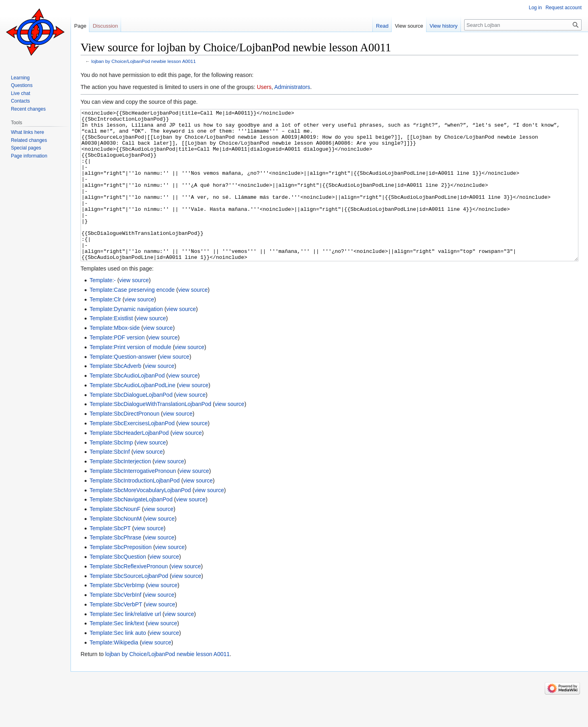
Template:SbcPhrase (115, 567)
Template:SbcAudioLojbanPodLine (132, 415)
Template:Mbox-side (114, 358)
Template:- (102, 310)
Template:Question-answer (123, 387)
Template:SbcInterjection (120, 491)
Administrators (292, 87)
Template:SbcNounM (115, 549)
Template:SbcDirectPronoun (124, 444)
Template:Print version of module (130, 377)
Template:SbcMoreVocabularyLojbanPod (140, 520)
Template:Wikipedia (114, 672)
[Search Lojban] (523, 25)
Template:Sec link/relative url (125, 644)
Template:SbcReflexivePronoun (128, 596)
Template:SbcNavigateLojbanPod (131, 529)
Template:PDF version (117, 368)
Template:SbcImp (111, 473)
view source (134, 310)
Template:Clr (105, 329)
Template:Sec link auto (118, 663)
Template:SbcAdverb (115, 396)
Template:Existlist (111, 348)
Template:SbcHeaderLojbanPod (129, 463)
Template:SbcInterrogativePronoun (133, 501)
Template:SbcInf (109, 482)
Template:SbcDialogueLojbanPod (131, 425)
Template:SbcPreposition (120, 577)
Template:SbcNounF (115, 539)
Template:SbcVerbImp (117, 615)
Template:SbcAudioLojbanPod (127, 406)
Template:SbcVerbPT (116, 634)
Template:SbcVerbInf (115, 625)
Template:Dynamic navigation (126, 339)
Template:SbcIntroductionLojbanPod (134, 511)
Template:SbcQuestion (118, 587)
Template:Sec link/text (117, 653)
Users (264, 87)
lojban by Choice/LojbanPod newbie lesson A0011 (144, 61)
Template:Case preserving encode (132, 320)
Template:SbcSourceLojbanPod (129, 606)
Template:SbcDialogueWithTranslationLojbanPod (150, 434)
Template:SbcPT (110, 558)
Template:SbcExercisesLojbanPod (132, 453)
